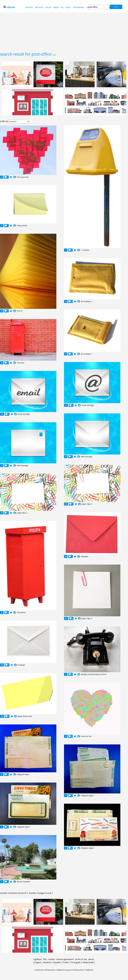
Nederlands (88, 962)
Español (57, 962)
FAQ (62, 7)
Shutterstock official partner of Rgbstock (50, 970)
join (116, 7)
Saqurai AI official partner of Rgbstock (79, 970)
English (38, 962)
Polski (66, 962)
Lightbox (37, 959)
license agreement (65, 959)
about (91, 959)
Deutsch (47, 962)
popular (48, 7)
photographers (79, 7)
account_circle (15, 177)
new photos (39, 7)
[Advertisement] (64, 31)
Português (76, 962)
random (56, 7)
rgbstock (9, 7)
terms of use (81, 959)
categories (29, 7)
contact (68, 7)
